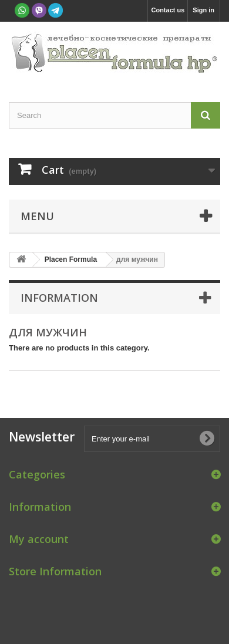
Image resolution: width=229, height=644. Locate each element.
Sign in (203, 10)
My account (39, 539)
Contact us (168, 10)
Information (59, 298)
